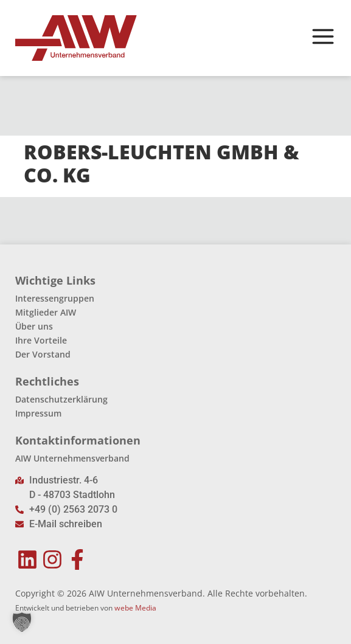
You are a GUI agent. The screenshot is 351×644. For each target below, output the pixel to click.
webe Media (135, 608)
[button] (22, 622)
